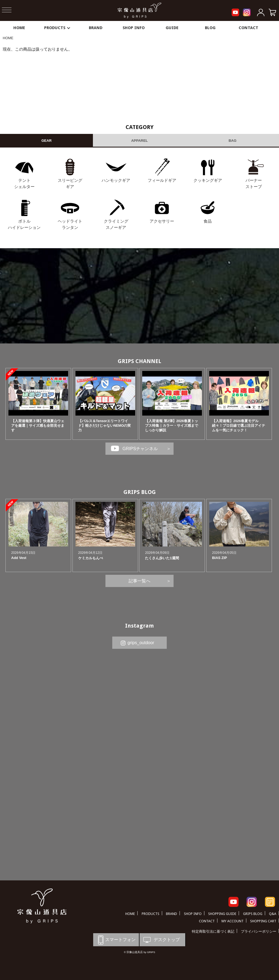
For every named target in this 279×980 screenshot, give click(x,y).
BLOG (210, 28)
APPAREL (139, 141)
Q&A (273, 914)
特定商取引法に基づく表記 (213, 931)
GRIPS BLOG (140, 492)
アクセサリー (162, 221)
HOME (19, 28)
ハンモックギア (116, 180)
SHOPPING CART (263, 921)
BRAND (96, 28)
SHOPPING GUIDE (222, 914)
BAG (233, 141)
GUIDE (172, 28)
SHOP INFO (134, 28)
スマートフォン (116, 940)
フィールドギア (162, 180)
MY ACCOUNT (233, 921)
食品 (208, 221)
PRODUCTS (57, 28)
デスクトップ (161, 940)
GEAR (47, 141)
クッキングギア (208, 180)
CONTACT (248, 28)
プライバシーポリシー (259, 931)
